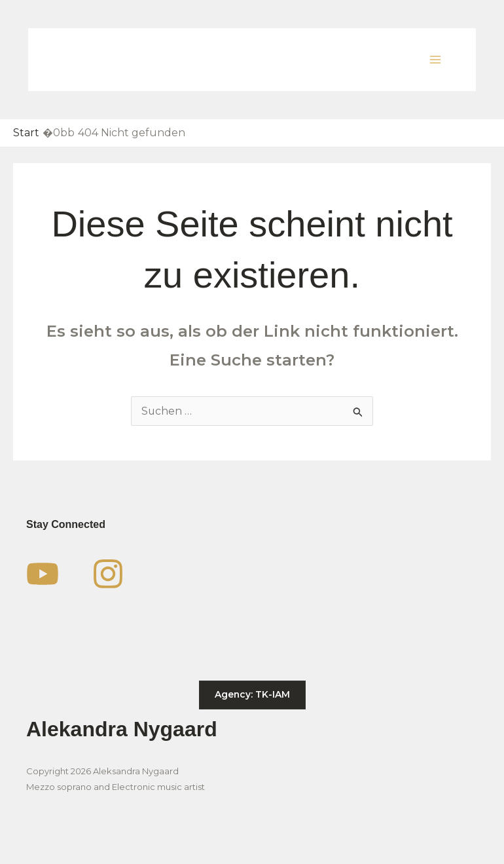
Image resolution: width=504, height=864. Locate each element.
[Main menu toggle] (435, 60)
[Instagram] (108, 574)
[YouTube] (43, 574)
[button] (252, 695)
